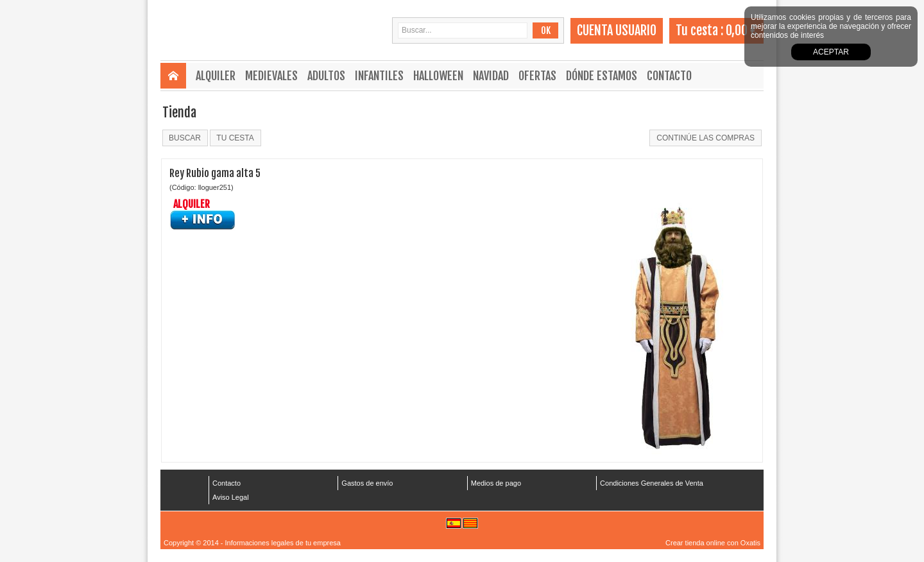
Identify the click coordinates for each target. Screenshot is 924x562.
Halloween (438, 76)
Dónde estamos (602, 76)
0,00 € (741, 30)
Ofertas (537, 76)
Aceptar (831, 52)
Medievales (271, 76)
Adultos (326, 76)
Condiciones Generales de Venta (652, 483)
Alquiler (216, 76)
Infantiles (379, 76)
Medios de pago (496, 483)
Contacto (669, 76)
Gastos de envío (367, 483)
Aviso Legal (231, 497)
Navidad (491, 76)
